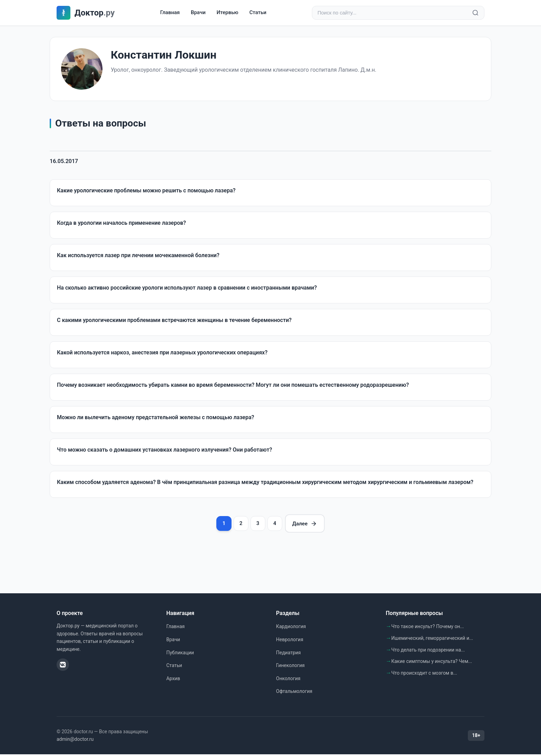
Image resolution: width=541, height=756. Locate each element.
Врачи (198, 13)
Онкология (288, 680)
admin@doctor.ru (75, 741)
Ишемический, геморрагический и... (432, 640)
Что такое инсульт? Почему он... (428, 628)
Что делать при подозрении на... (428, 652)
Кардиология (291, 628)
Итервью (228, 13)
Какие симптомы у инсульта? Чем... (432, 663)
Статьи (258, 13)
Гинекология (290, 667)
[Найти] (475, 13)
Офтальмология (294, 693)
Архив (173, 680)
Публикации (180, 654)
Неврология (290, 642)
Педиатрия (288, 654)
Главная (170, 13)
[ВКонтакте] (63, 667)
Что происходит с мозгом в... (424, 675)
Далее (308, 525)
